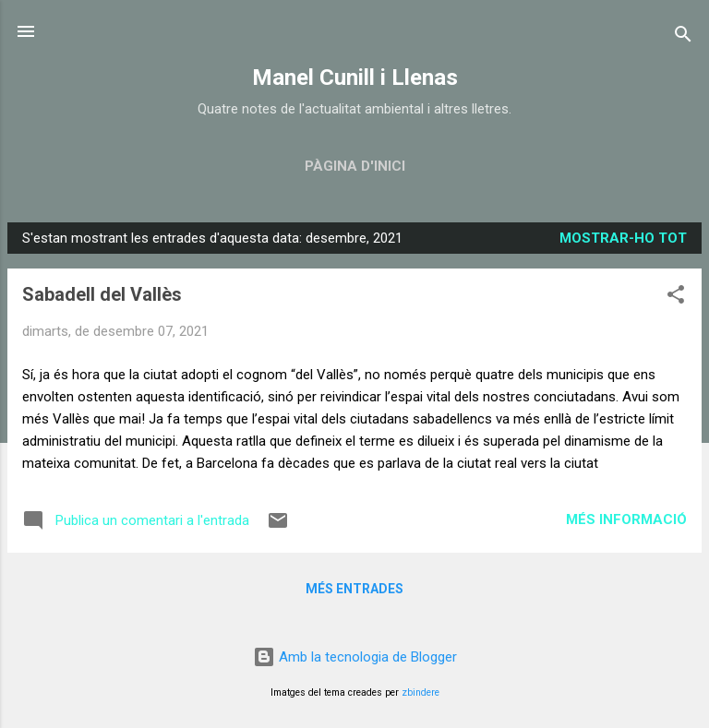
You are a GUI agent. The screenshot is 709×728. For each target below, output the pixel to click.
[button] (676, 298)
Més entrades (354, 589)
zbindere (421, 692)
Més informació (626, 519)
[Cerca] (683, 37)
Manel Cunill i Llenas (355, 78)
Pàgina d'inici (355, 166)
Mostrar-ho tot (623, 238)
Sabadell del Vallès (102, 294)
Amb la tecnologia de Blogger (355, 657)
